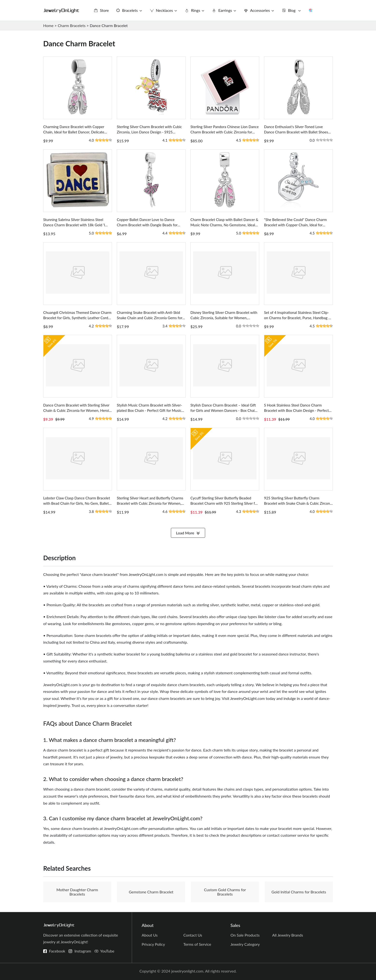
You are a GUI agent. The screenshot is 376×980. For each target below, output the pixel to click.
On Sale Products (245, 935)
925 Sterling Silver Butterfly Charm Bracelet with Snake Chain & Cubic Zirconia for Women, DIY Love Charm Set (298, 503)
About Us (150, 935)
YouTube (107, 951)
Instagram (83, 951)
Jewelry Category (245, 944)
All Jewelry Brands (288, 935)
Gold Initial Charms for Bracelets (299, 892)
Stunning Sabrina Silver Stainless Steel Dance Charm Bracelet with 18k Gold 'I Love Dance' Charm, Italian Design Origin (76, 225)
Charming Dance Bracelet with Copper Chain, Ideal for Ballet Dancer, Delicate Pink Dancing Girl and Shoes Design (74, 132)
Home (48, 25)
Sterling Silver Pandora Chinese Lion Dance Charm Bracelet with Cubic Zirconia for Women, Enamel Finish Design (225, 132)
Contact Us (193, 935)
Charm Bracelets (72, 25)
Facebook (57, 951)
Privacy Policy (153, 944)
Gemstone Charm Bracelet (151, 892)
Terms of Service (197, 944)
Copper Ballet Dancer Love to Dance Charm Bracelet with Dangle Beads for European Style (147, 225)
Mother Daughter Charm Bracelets (77, 892)
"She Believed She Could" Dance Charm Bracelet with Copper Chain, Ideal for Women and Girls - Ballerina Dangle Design (298, 225)
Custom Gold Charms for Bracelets (225, 892)
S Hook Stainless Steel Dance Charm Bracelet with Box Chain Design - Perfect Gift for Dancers (296, 410)
